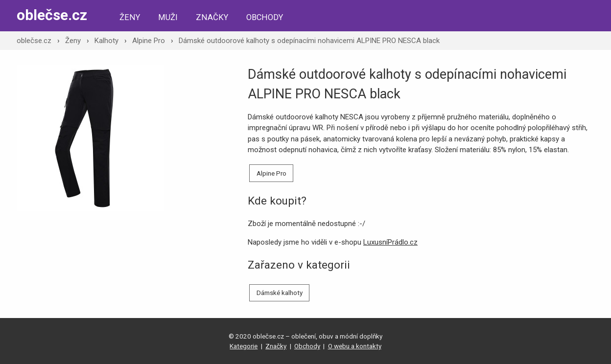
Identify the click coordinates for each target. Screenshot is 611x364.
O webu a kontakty (355, 346)
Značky (212, 17)
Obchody (265, 17)
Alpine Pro (149, 41)
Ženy (130, 17)
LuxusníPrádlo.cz (390, 242)
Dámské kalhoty (280, 293)
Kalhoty (106, 41)
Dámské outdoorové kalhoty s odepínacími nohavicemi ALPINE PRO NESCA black (309, 41)
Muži (168, 17)
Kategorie (244, 346)
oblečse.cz (52, 15)
